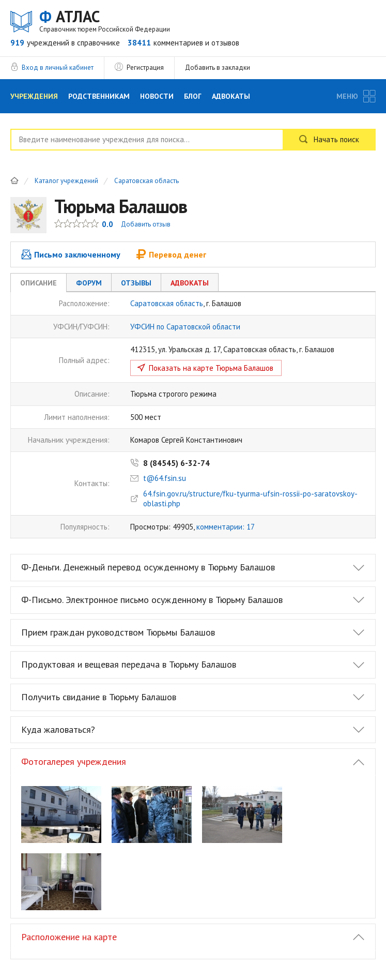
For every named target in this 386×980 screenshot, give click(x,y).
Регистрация (145, 67)
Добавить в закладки (218, 67)
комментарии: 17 (226, 527)
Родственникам (99, 96)
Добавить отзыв (146, 224)
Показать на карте (211, 368)
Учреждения (34, 96)
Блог (193, 96)
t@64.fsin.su (165, 478)
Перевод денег (171, 254)
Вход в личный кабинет (58, 67)
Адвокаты (231, 96)
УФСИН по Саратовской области (185, 327)
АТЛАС (105, 20)
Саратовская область (146, 181)
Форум (89, 283)
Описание (38, 283)
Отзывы (136, 283)
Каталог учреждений (66, 181)
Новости (157, 96)
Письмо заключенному (71, 254)
